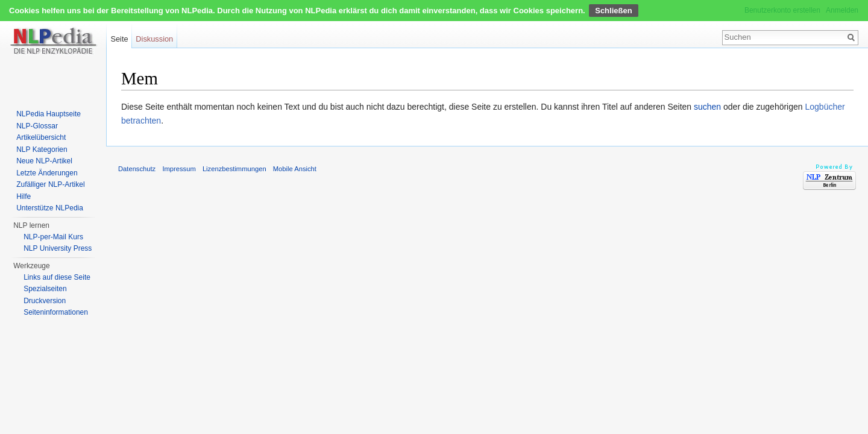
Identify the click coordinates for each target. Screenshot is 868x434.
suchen (707, 107)
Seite (119, 39)
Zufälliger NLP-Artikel (50, 184)
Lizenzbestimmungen (234, 169)
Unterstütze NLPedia (50, 208)
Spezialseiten (45, 289)
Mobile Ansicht (295, 169)
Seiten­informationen (56, 312)
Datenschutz (137, 169)
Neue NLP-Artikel (44, 161)
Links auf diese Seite (57, 277)
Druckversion (45, 301)
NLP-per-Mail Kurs (53, 237)
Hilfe (24, 197)
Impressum (179, 169)
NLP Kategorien (42, 149)
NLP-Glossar (37, 126)
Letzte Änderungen (47, 173)
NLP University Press (58, 248)
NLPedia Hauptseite (49, 114)
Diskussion (154, 39)
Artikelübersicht (41, 137)
